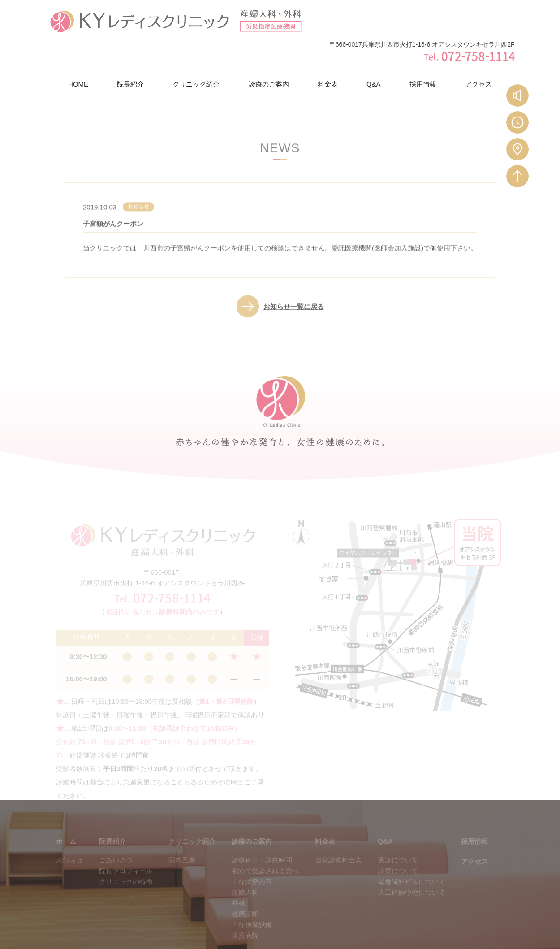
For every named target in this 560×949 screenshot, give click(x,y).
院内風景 (182, 834)
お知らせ (69, 834)
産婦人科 (245, 866)
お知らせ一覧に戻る (294, 279)
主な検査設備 (252, 899)
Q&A (374, 53)
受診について (398, 834)
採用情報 (423, 53)
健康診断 (245, 888)
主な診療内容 (252, 856)
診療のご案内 (269, 53)
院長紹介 (130, 53)
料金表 (328, 53)
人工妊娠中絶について (412, 866)
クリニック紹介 (196, 53)
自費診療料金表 (338, 834)
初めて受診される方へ (265, 845)
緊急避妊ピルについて (412, 856)
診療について (398, 845)
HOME (78, 53)
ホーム (66, 815)
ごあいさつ (116, 834)
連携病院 (245, 909)
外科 (238, 877)
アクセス (478, 53)
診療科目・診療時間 (262, 834)
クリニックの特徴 (126, 856)
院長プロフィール (126, 845)
